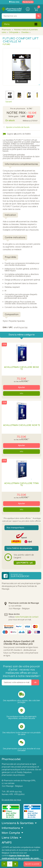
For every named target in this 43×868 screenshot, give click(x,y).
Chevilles (25, 32)
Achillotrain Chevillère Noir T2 (22, 425)
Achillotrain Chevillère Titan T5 (21, 484)
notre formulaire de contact (27, 617)
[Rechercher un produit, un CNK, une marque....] (39, 16)
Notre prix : (17, 113)
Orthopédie (14, 32)
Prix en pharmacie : (18, 109)
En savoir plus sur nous (11, 800)
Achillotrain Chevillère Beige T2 (22, 368)
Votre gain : (14, 116)
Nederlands (28, 2)
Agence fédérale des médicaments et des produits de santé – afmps (21, 858)
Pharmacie (6, 30)
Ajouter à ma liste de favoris (17, 127)
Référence (27, 121)
